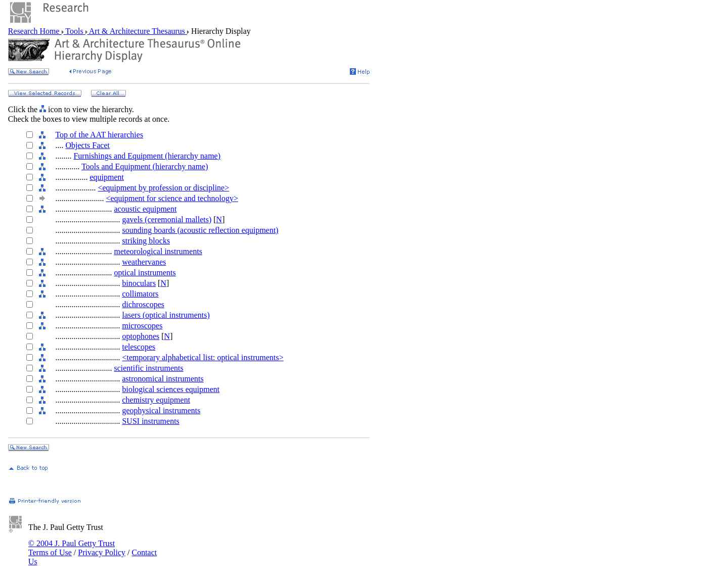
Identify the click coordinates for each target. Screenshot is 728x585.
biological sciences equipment (171, 389)
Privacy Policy (102, 552)
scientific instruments (148, 368)
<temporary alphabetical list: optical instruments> (202, 357)
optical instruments (145, 273)
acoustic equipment (145, 209)
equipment (107, 177)
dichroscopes (143, 304)
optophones (141, 336)
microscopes (142, 326)
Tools (75, 31)
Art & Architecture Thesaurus (137, 31)
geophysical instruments (161, 410)
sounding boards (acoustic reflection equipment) (200, 230)
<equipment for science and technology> (172, 198)
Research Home (35, 31)
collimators (140, 294)
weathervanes (144, 262)
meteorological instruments (158, 251)
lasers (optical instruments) (166, 315)
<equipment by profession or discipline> (163, 188)
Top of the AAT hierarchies (99, 135)
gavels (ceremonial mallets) (167, 220)
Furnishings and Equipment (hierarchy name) (147, 156)
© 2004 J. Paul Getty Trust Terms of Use (72, 548)
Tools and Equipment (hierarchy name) (145, 166)
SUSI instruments (150, 421)
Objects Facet (87, 145)
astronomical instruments (163, 379)
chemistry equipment (156, 400)
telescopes (139, 347)
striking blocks (146, 241)
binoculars (139, 283)
